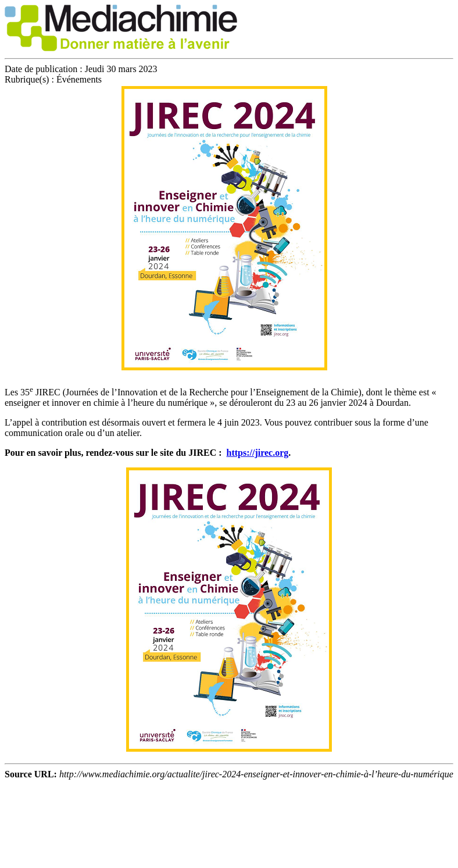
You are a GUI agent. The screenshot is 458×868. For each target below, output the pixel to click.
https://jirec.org (258, 453)
